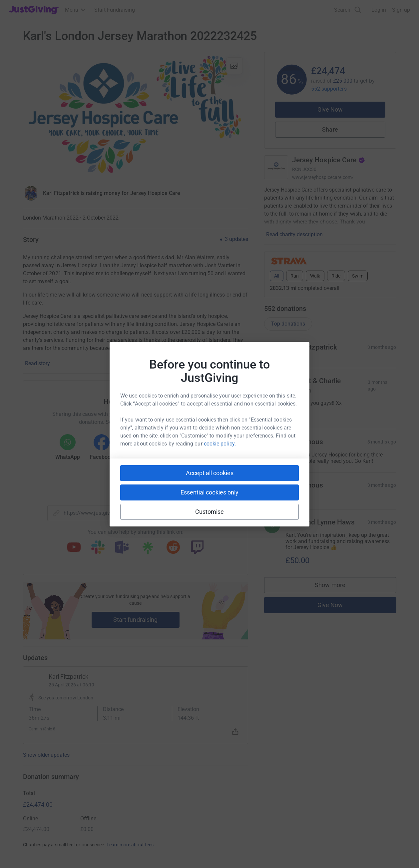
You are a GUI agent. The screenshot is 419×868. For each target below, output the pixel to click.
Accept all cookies (210, 473)
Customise (210, 512)
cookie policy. (220, 444)
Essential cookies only (209, 492)
